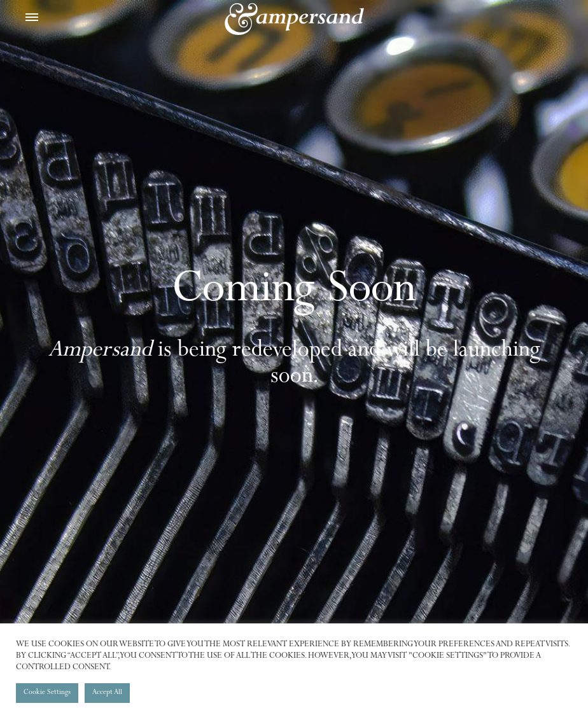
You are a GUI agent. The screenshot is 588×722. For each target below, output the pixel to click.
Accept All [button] (107, 693)
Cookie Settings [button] (47, 693)
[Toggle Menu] (32, 19)
